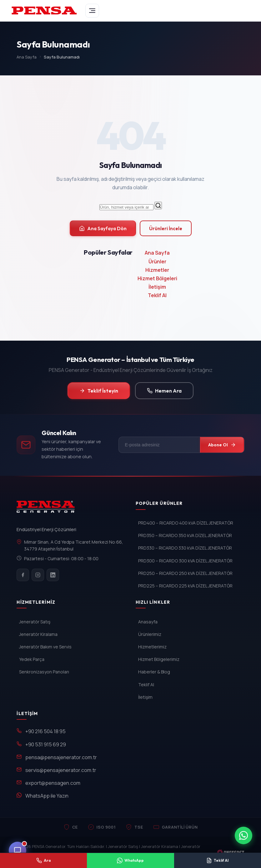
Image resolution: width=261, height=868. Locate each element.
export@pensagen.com (53, 783)
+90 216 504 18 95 (45, 731)
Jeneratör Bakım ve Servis (45, 647)
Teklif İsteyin (99, 391)
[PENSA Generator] (47, 510)
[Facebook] (23, 575)
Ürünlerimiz (150, 634)
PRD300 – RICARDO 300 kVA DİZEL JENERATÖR (185, 561)
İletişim (157, 287)
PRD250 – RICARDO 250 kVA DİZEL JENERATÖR (185, 573)
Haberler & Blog (154, 672)
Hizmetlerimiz (152, 647)
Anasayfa (148, 622)
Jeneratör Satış (35, 622)
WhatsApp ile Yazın (47, 796)
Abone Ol (222, 445)
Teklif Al (157, 295)
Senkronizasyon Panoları (44, 672)
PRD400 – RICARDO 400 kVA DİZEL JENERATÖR (186, 523)
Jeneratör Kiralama (38, 634)
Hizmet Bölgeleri (157, 278)
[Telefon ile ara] (43, 860)
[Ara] (158, 206)
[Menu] (92, 11)
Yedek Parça (32, 659)
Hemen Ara (164, 391)
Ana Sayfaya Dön (103, 228)
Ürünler (157, 261)
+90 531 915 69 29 (46, 744)
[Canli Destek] (18, 850)
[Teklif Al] (218, 860)
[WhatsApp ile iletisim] (243, 835)
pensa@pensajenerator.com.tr (61, 757)
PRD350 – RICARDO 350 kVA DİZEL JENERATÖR (185, 535)
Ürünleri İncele (166, 228)
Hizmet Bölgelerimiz (159, 659)
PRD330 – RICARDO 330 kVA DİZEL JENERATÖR (185, 548)
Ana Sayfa (27, 57)
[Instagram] (38, 575)
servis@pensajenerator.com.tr (61, 770)
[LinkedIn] (53, 575)
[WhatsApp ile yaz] (130, 860)
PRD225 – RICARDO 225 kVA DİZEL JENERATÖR (185, 586)
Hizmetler (157, 270)
